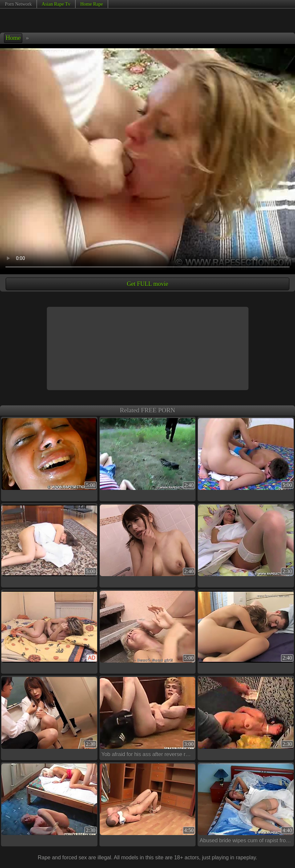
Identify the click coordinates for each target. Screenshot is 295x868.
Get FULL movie (147, 284)
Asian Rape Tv (56, 4)
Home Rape (91, 4)
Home (13, 38)
